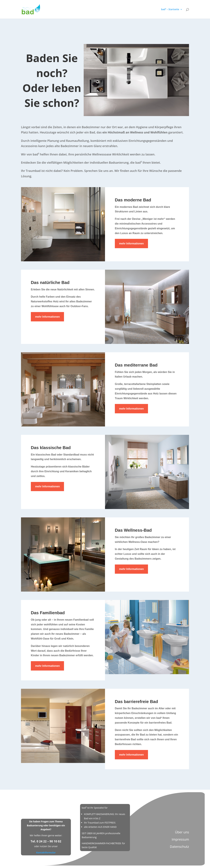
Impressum (180, 839)
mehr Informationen (131, 244)
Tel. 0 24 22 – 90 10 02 (46, 841)
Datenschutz (179, 847)
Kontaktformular (46, 852)
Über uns (182, 832)
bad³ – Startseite (170, 10)
